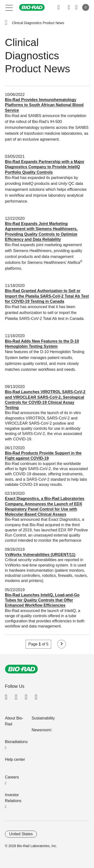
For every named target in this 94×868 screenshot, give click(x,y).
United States (21, 834)
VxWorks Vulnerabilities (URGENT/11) (40, 555)
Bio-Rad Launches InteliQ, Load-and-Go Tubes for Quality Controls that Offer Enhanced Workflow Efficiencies (42, 600)
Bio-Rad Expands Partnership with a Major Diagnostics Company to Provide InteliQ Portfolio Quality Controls (45, 167)
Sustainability (43, 718)
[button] (6, 23)
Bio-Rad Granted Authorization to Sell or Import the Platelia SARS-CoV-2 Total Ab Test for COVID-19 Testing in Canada (47, 296)
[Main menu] (9, 7)
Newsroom (41, 730)
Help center (15, 759)
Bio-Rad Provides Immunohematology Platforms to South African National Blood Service (44, 105)
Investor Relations (13, 798)
